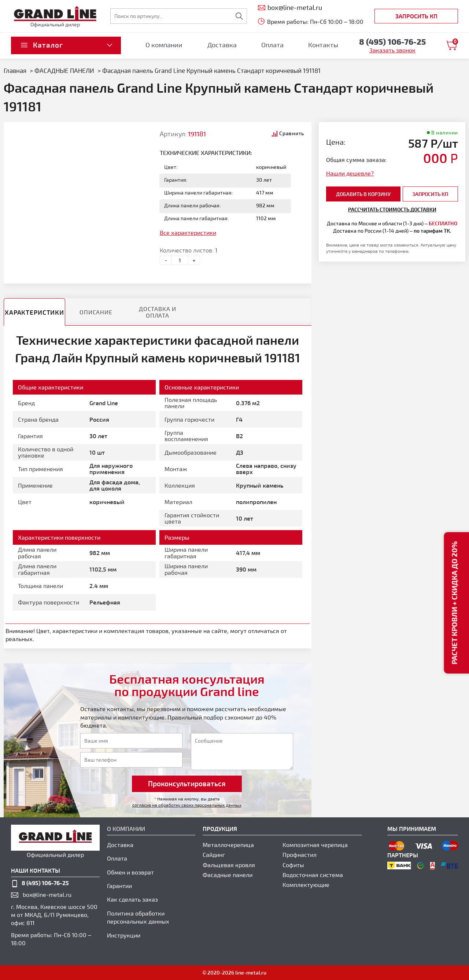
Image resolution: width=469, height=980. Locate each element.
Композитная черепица (315, 845)
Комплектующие (306, 885)
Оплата (272, 45)
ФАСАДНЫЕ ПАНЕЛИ (65, 70)
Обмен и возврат (130, 872)
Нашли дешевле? (350, 173)
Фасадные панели (228, 875)
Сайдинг (214, 855)
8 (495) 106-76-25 (45, 883)
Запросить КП (416, 16)
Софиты (293, 865)
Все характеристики (188, 232)
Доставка (222, 45)
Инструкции (124, 935)
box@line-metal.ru (47, 894)
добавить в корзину (363, 194)
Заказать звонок (392, 50)
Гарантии (119, 886)
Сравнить (292, 133)
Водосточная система (313, 875)
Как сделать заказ (132, 899)
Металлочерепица (228, 845)
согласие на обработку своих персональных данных (187, 805)
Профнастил (300, 855)
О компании (164, 45)
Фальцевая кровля (229, 865)
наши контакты (36, 870)
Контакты (323, 45)
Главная (15, 70)
